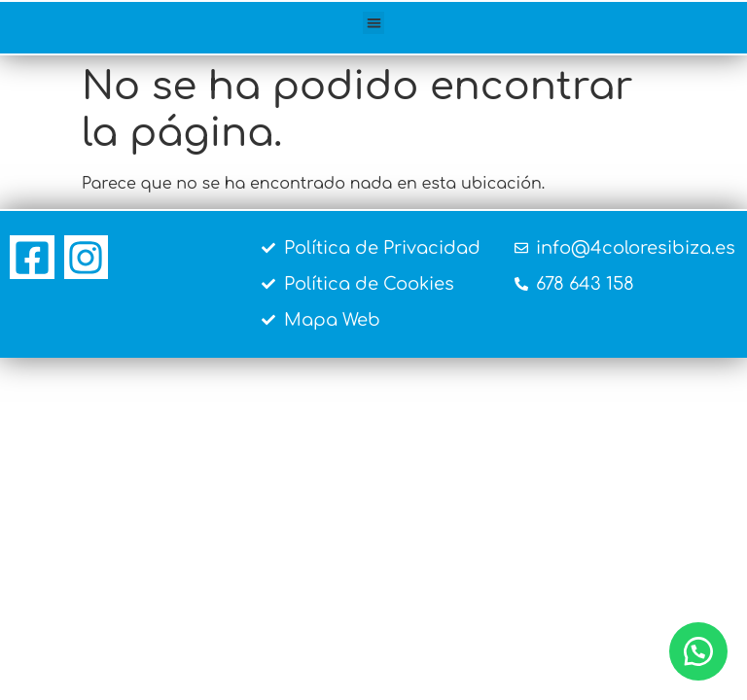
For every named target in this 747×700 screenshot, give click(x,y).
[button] (374, 23)
